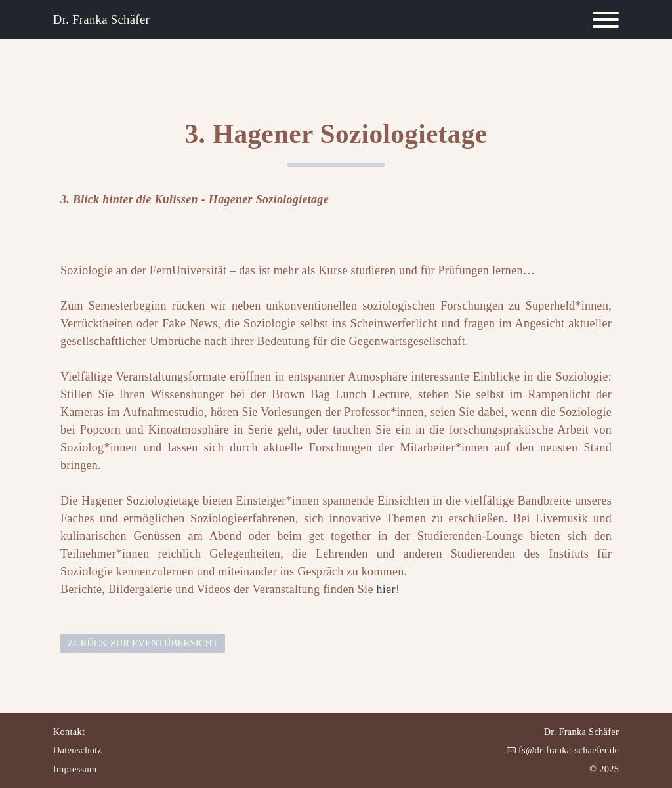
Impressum (75, 769)
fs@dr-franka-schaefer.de (567, 750)
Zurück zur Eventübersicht (143, 643)
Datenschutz (77, 750)
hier (386, 589)
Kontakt (69, 732)
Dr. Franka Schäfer (101, 19)
